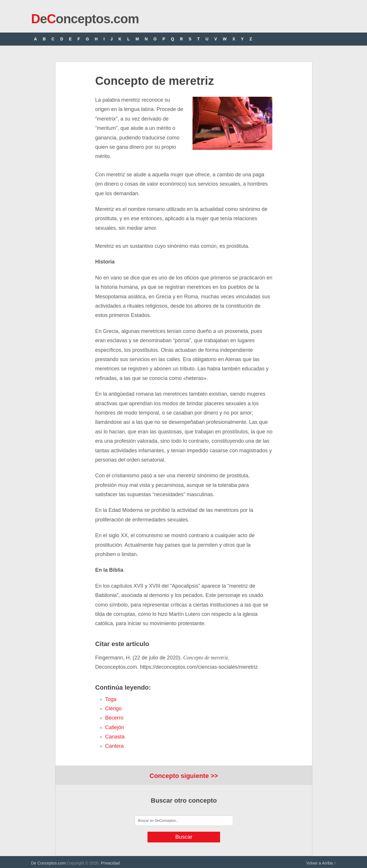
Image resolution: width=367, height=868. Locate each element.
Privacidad (110, 863)
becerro (114, 718)
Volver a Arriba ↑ (321, 863)
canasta (115, 737)
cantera (114, 746)
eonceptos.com (85, 19)
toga (111, 699)
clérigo (113, 709)
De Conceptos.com (48, 863)
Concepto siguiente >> (184, 776)
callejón (115, 727)
